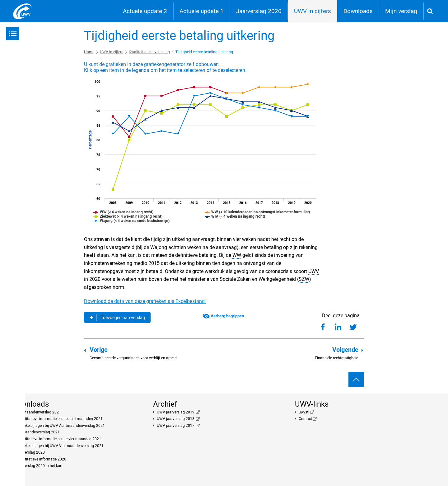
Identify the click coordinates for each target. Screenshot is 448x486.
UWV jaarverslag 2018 (176, 419)
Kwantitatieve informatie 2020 (41, 459)
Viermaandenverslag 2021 (37, 432)
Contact (305, 419)
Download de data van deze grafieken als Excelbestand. (145, 301)
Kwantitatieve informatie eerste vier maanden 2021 (58, 439)
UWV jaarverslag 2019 (176, 412)
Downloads (358, 11)
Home (89, 52)
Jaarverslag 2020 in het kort (39, 466)
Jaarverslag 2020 (259, 11)
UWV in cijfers (313, 11)
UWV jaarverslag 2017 (176, 426)
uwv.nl (304, 412)
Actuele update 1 (202, 11)
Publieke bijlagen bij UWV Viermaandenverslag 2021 (59, 446)
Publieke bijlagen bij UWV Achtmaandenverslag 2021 (60, 426)
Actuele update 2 (145, 11)
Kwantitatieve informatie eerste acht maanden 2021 (59, 419)
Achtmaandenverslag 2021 (38, 412)
